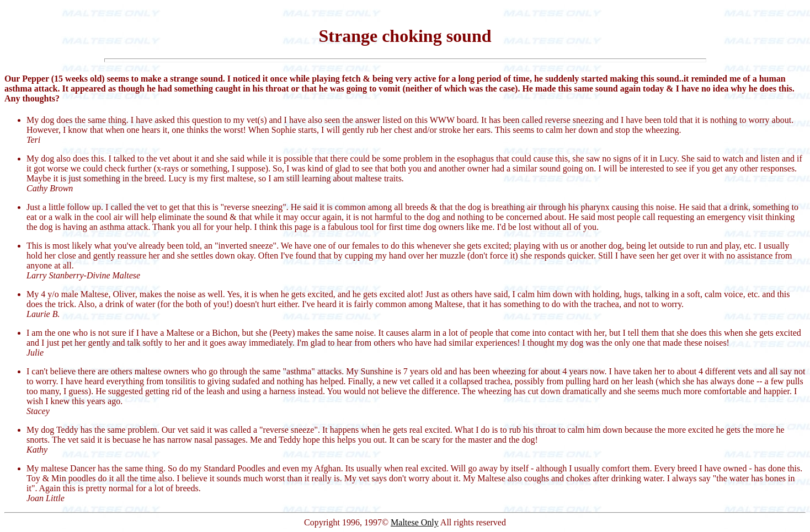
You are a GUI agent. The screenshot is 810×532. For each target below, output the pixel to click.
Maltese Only (415, 522)
